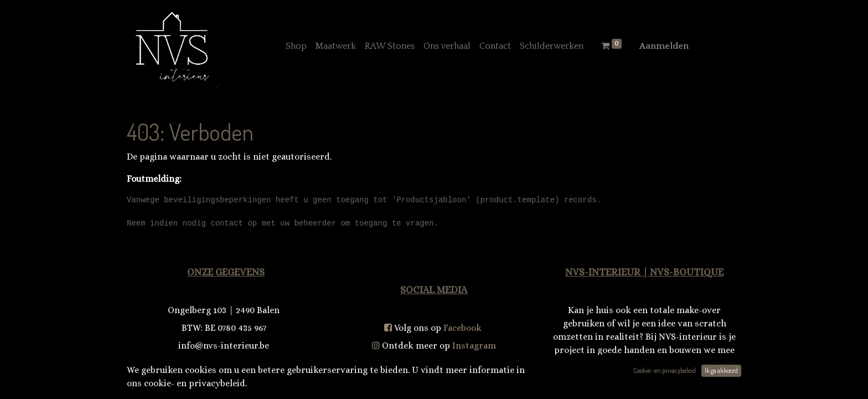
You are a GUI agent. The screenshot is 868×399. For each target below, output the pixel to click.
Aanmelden (664, 46)
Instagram (474, 346)
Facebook (463, 328)
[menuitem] (296, 46)
